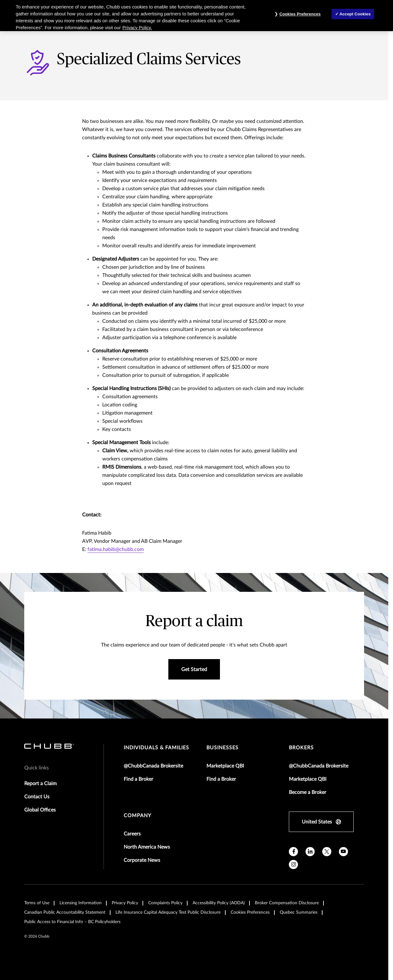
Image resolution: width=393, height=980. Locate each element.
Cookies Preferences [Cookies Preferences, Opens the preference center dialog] (300, 14)
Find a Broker (138, 779)
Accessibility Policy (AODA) (219, 903)
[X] (327, 852)
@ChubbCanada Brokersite (153, 766)
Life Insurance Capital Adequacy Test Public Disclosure (168, 912)
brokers (301, 748)
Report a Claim (40, 784)
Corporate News (142, 860)
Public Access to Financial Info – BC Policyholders (72, 922)
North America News (147, 847)
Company (138, 816)
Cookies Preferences (250, 912)
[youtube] (343, 852)
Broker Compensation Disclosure (287, 903)
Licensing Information (81, 903)
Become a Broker (308, 792)
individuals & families (156, 748)
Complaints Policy (165, 903)
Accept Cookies (355, 14)
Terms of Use (37, 903)
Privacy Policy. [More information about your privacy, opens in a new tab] (137, 28)
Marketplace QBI (225, 766)
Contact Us (37, 797)
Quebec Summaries (299, 912)
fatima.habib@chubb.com (116, 549)
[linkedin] (310, 852)
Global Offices (40, 810)
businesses (222, 748)
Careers (132, 834)
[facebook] (293, 852)
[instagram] (293, 864)
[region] (196, 16)
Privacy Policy (125, 903)
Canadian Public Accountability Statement (65, 912)
